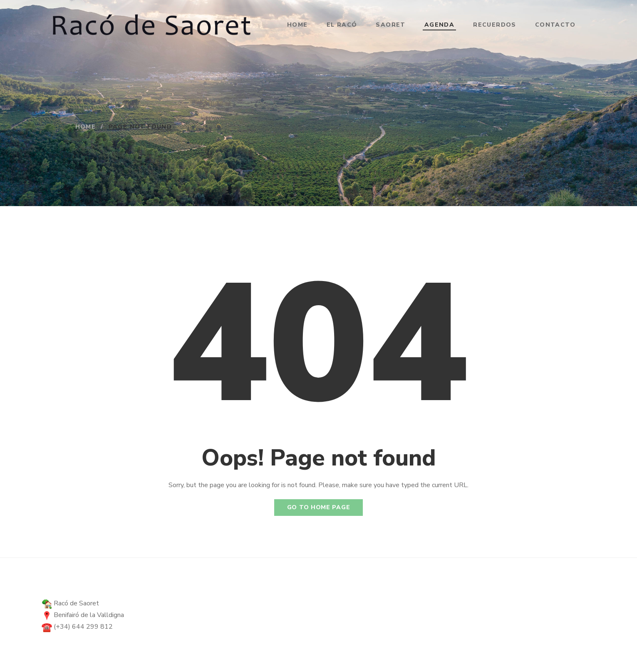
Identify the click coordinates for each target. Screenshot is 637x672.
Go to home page (319, 507)
